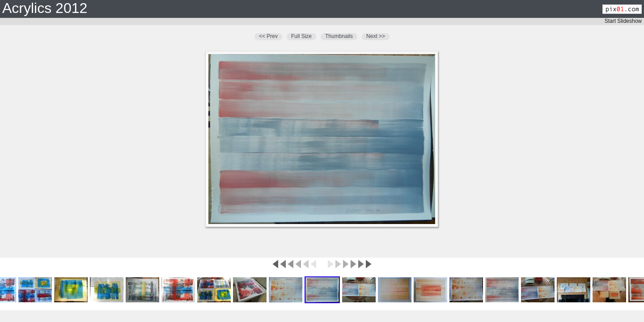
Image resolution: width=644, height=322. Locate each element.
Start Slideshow (623, 21)
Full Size (301, 36)
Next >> (376, 36)
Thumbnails (339, 36)
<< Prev (268, 36)
